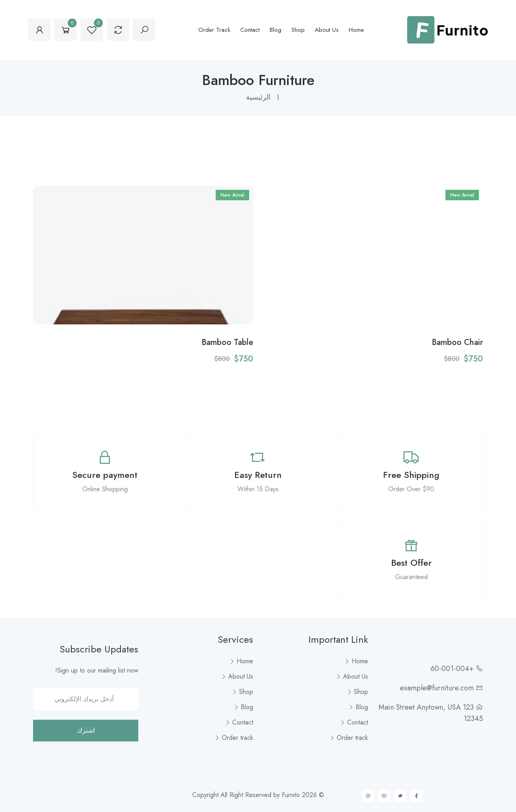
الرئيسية (258, 97)
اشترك (86, 730)
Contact (250, 30)
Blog (276, 30)
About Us (327, 30)
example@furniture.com (437, 688)
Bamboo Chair (457, 342)
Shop (298, 30)
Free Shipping (411, 475)
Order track (214, 30)
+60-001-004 (452, 669)
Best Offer (411, 563)
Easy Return (258, 475)
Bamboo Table (227, 342)
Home (356, 30)
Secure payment (105, 475)
